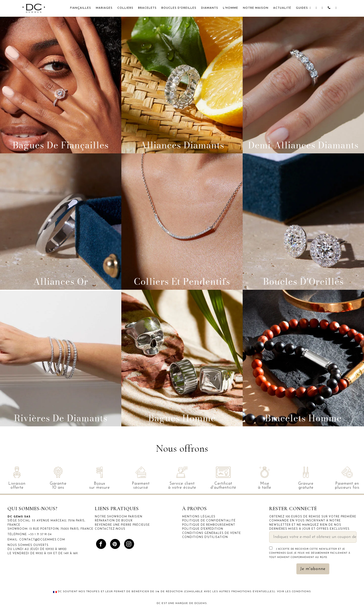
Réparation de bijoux (114, 521)
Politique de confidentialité (209, 521)
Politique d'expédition (203, 529)
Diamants (210, 8)
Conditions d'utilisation (205, 537)
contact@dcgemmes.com (42, 540)
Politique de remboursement (209, 525)
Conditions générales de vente (212, 533)
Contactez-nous (110, 529)
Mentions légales (199, 517)
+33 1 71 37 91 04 (40, 535)
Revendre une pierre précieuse (122, 525)
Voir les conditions (294, 592)
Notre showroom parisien (119, 517)
